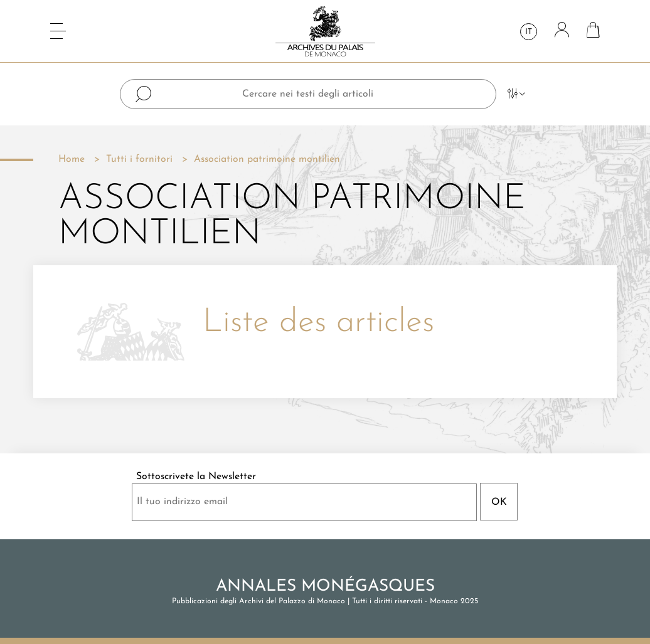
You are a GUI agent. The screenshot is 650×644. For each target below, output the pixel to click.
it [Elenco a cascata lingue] (529, 32)
